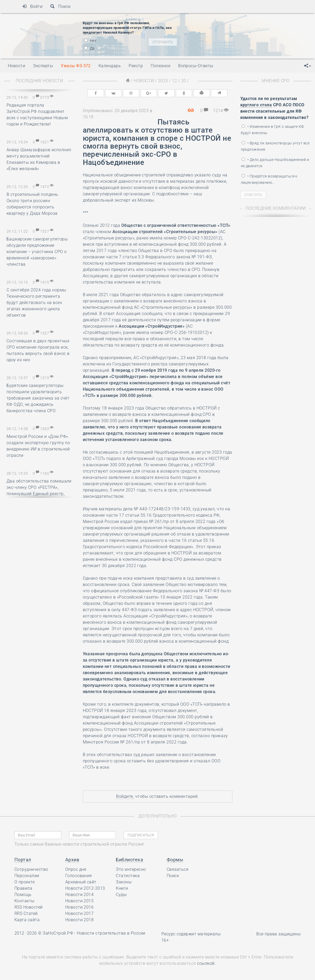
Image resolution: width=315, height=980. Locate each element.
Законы (124, 882)
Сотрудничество (31, 869)
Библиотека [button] (129, 860)
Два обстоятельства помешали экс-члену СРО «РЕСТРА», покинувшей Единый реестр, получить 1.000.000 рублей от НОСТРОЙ (39, 494)
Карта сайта (27, 920)
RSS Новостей (29, 907)
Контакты (25, 901)
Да (89, 48)
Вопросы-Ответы (196, 66)
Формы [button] (175, 860)
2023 (163, 81)
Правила (23, 888)
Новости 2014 (80, 895)
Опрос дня (76, 869)
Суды (121, 895)
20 (184, 81)
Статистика (128, 876)
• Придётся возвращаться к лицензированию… (269, 179)
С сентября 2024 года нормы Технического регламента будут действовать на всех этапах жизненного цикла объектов (36, 303)
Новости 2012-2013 (85, 888)
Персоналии (27, 876)
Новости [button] (17, 66)
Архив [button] (72, 860)
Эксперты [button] (43, 66)
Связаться (178, 869)
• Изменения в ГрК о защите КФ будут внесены (272, 130)
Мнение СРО (276, 81)
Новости (144, 81)
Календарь (110, 66)
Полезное (161, 66)
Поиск (60, 6)
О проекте (25, 882)
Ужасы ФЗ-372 (76, 66)
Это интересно (131, 869)
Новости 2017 (80, 913)
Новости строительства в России (111, 933)
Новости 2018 (80, 920)
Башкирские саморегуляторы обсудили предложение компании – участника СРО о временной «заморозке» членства (37, 252)
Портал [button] (23, 860)
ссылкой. (206, 963)
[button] (308, 66)
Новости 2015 (80, 901)
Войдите (124, 796)
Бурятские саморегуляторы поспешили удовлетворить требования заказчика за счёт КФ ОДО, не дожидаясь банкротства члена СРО (38, 398)
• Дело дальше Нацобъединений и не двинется (275, 163)
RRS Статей (26, 913)
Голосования (79, 876)
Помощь (23, 895)
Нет (90, 41)
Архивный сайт (81, 882)
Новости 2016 (80, 907)
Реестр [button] (136, 66)
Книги (122, 888)
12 (174, 81)
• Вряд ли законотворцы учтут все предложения (275, 146)
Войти (32, 6)
